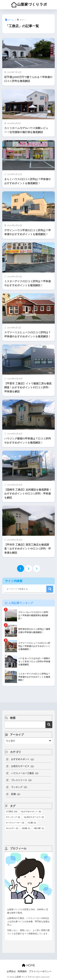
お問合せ (11, 971)
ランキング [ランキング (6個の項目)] (14, 817)
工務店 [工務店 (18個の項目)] (12, 811)
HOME (28, 965)
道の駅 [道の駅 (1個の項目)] (39, 828)
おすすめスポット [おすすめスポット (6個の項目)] (32, 811)
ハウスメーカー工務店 (25, 773)
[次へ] (37, 568)
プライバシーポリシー (40, 971)
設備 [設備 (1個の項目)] (27, 828)
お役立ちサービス (23, 766)
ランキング (19, 787)
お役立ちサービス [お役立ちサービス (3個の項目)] (34, 817)
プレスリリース (21, 780)
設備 (16, 794)
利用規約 (22, 971)
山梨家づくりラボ (29, 5)
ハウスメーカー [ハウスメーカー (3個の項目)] (16, 823)
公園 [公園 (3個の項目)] (32, 823)
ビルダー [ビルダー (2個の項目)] (13, 828)
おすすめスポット (23, 759)
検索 (50, 589)
